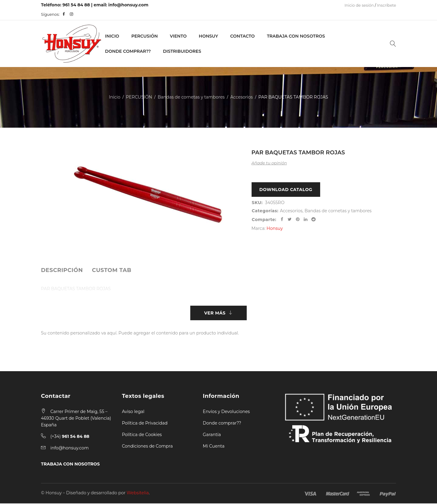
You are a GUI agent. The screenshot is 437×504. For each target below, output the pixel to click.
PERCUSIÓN (145, 36)
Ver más (215, 313)
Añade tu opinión (269, 163)
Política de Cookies (142, 435)
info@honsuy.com (128, 5)
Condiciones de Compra (147, 447)
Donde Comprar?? (128, 51)
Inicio (112, 36)
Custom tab (112, 270)
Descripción (62, 270)
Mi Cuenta (213, 447)
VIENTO (178, 36)
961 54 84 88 (76, 5)
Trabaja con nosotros (296, 36)
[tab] (62, 270)
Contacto (242, 36)
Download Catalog (286, 190)
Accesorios (242, 97)
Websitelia (138, 493)
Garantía (212, 435)
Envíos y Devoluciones (226, 412)
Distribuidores (182, 51)
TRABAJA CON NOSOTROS (70, 465)
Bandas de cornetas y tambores (191, 97)
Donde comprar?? (222, 424)
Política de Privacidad (145, 424)
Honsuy (208, 36)
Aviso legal (133, 412)
